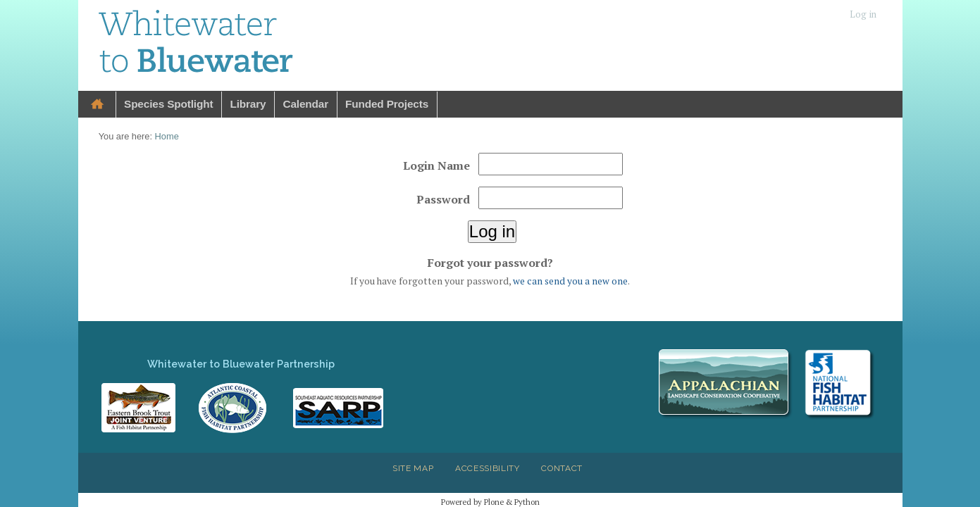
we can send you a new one (570, 281)
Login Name (436, 165)
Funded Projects (387, 104)
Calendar (305, 104)
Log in (863, 14)
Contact (562, 468)
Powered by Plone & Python (490, 502)
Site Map (413, 468)
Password (443, 199)
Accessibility (488, 468)
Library (248, 104)
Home (97, 105)
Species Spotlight (168, 104)
